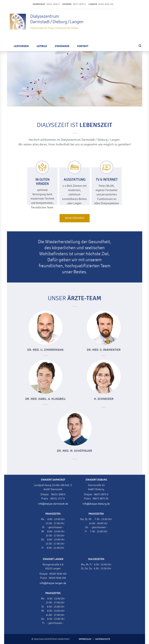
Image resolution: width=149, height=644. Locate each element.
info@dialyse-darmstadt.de (53, 504)
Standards (62, 46)
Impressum (85, 639)
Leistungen (21, 46)
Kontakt (83, 46)
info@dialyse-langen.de (53, 583)
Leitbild (42, 46)
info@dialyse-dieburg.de (96, 504)
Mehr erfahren (74, 218)
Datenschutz (103, 639)
